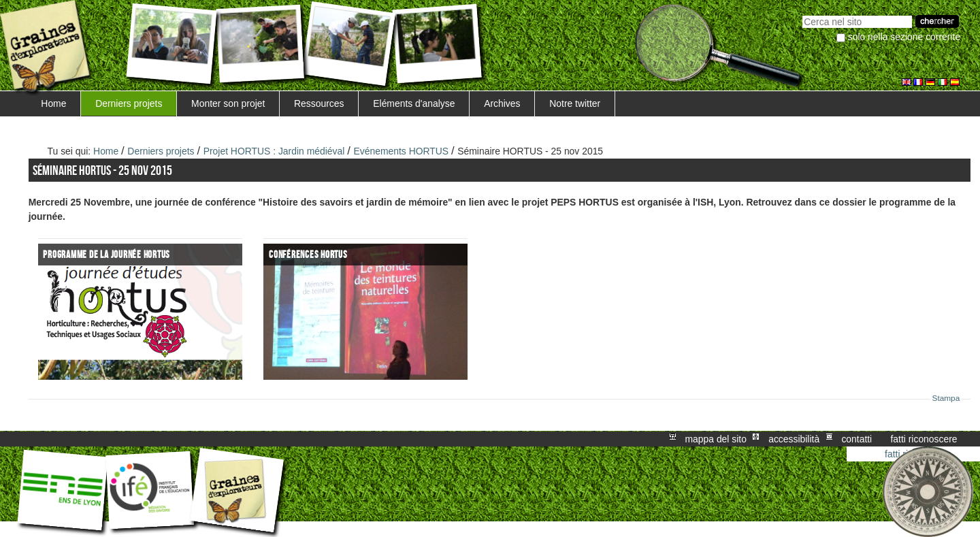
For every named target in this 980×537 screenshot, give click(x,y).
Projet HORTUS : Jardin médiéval (274, 151)
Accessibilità (794, 439)
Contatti (856, 439)
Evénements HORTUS (401, 151)
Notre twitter (575, 103)
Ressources (319, 103)
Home (53, 103)
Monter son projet (228, 103)
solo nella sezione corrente (904, 37)
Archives (502, 103)
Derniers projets (129, 103)
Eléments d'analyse (414, 103)
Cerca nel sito (802, 14)
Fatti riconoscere (924, 439)
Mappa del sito (716, 439)
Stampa (946, 398)
